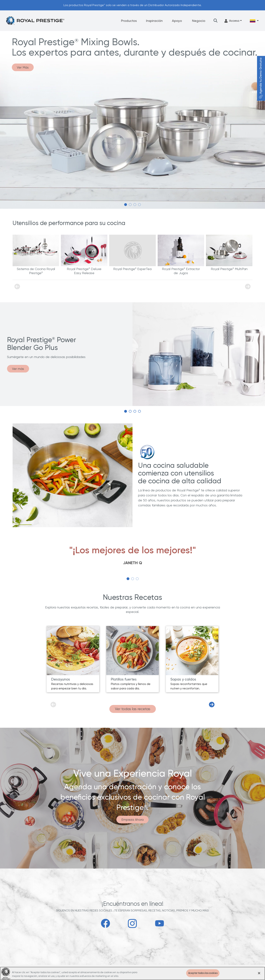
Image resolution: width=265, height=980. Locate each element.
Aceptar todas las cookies (203, 973)
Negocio (199, 21)
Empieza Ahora (132, 820)
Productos (129, 21)
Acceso (232, 21)
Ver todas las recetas (133, 709)
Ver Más (23, 67)
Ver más (18, 369)
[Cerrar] (259, 973)
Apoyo (177, 21)
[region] (132, 973)
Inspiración (154, 21)
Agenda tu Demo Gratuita (261, 78)
